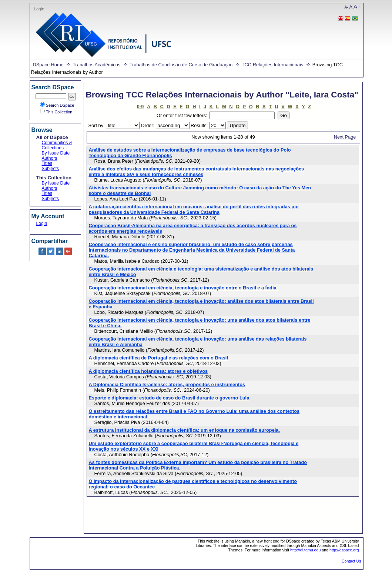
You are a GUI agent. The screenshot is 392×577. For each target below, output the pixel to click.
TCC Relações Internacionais (272, 65)
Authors (50, 158)
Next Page (345, 137)
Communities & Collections (57, 145)
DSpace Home (48, 65)
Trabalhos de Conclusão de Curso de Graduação (181, 65)
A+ (357, 6)
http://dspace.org (344, 550)
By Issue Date (56, 153)
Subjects (51, 169)
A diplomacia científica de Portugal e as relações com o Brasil (158, 358)
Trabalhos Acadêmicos (96, 65)
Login (39, 9)
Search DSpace (57, 105)
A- (346, 7)
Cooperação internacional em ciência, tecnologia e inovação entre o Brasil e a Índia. (183, 288)
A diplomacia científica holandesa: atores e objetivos (148, 371)
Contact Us (351, 561)
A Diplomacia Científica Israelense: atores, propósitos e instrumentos (167, 384)
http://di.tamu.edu (305, 550)
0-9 (140, 107)
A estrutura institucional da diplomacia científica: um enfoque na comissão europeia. (185, 430)
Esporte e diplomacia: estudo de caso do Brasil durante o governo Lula (169, 398)
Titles (47, 163)
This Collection (56, 112)
